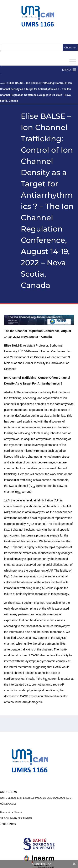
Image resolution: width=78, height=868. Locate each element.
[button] (66, 70)
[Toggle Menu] (73, 61)
